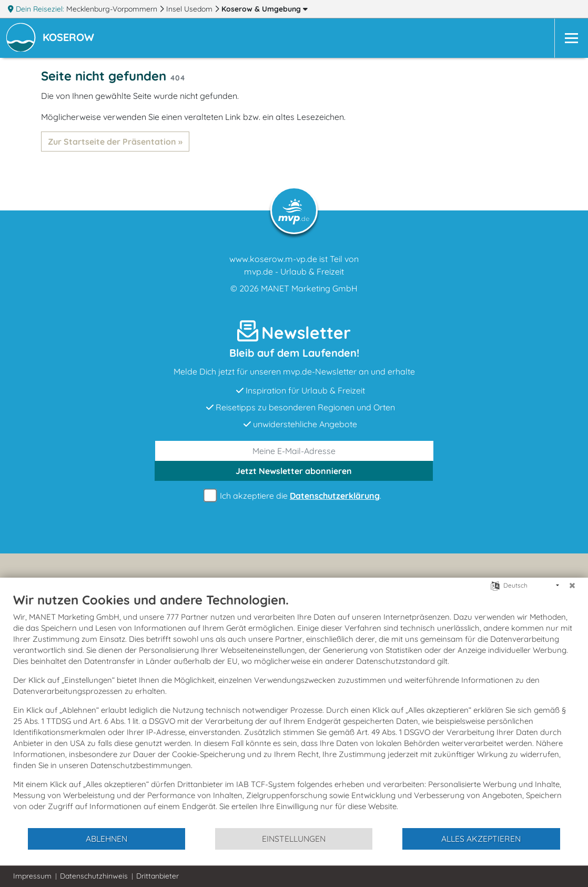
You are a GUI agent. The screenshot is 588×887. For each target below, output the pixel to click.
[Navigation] (571, 38)
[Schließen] (572, 586)
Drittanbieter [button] (158, 876)
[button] (70, 38)
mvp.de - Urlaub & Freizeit (294, 271)
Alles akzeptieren (481, 839)
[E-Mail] (294, 451)
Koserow (265, 9)
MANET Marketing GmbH (309, 288)
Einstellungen (294, 839)
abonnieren (294, 471)
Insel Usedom (190, 9)
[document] (294, 709)
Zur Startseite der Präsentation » (115, 142)
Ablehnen (107, 839)
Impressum (32, 876)
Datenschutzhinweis (94, 876)
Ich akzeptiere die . (294, 496)
